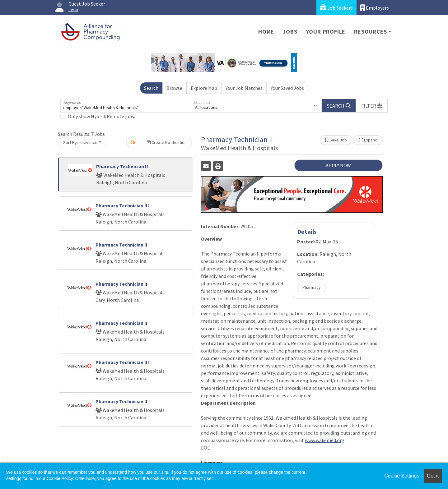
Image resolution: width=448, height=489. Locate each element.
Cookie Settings (402, 476)
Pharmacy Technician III (122, 205)
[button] (372, 106)
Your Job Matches (244, 88)
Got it (433, 476)
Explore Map (204, 88)
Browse (174, 88)
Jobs (290, 32)
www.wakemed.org (325, 440)
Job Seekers (336, 8)
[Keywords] (126, 106)
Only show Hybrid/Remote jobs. (101, 116)
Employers (375, 8)
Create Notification (167, 142)
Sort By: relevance (80, 142)
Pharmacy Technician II (122, 166)
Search (151, 88)
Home (266, 32)
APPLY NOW (338, 165)
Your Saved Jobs (287, 88)
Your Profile (326, 32)
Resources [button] (370, 32)
